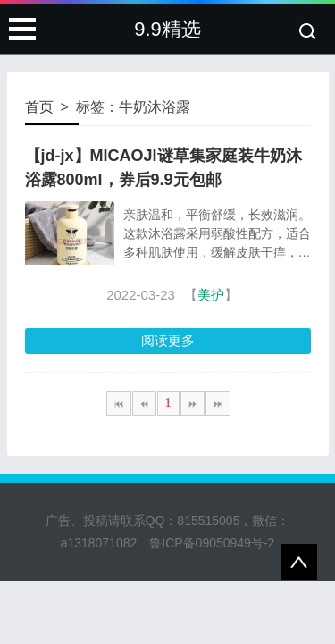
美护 (211, 295)
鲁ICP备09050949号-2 (212, 543)
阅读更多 (168, 340)
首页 (39, 107)
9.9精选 (167, 29)
